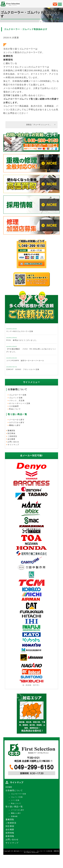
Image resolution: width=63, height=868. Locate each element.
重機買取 (11, 431)
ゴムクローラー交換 (18, 395)
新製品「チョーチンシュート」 (40, 125)
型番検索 (14, 816)
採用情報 (10, 833)
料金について (15, 409)
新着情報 (10, 836)
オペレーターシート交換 (20, 403)
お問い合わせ (13, 442)
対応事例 (11, 433)
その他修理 (14, 406)
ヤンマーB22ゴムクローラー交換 (20, 331)
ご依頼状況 (12, 436)
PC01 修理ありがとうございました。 (22, 340)
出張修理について (17, 389)
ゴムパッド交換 (16, 398)
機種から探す (15, 425)
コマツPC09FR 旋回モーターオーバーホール (25, 361)
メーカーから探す (17, 420)
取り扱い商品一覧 (14, 807)
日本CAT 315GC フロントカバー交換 (23, 369)
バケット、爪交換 (17, 400)
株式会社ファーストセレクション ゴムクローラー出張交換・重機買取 (37, 851)
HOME (9, 787)
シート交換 (15, 800)
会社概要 (11, 439)
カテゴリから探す (17, 422)
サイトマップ (13, 445)
